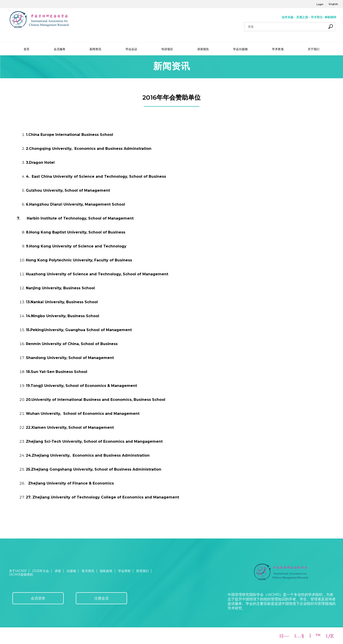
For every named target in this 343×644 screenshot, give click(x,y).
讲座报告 (203, 49)
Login (320, 4)
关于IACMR (18, 571)
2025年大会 (41, 571)
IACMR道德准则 (21, 574)
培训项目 (167, 49)
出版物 (71, 571)
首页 (27, 49)
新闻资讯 (95, 49)
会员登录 (38, 598)
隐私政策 (106, 571)
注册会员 (101, 598)
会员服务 (60, 49)
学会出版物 (240, 49)
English (333, 4)
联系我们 (143, 571)
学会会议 (131, 49)
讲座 (58, 571)
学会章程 (124, 571)
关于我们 (314, 49)
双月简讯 (88, 571)
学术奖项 (278, 49)
